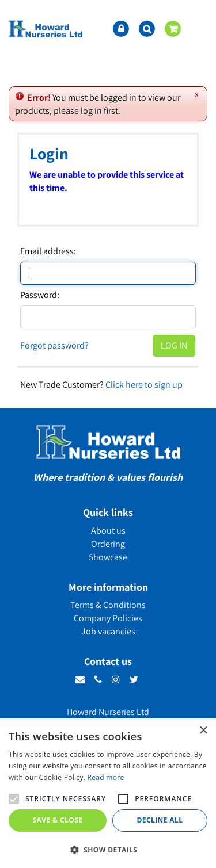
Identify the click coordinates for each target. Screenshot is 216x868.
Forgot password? (54, 345)
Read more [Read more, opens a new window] (106, 777)
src (147, 29)
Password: (40, 295)
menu (199, 29)
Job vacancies (108, 631)
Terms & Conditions (108, 605)
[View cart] (173, 29)
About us (108, 531)
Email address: (48, 251)
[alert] (108, 793)
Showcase (108, 557)
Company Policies (108, 618)
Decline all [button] (160, 820)
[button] (108, 849)
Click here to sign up (144, 385)
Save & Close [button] (58, 820)
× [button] (203, 731)
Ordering (108, 544)
